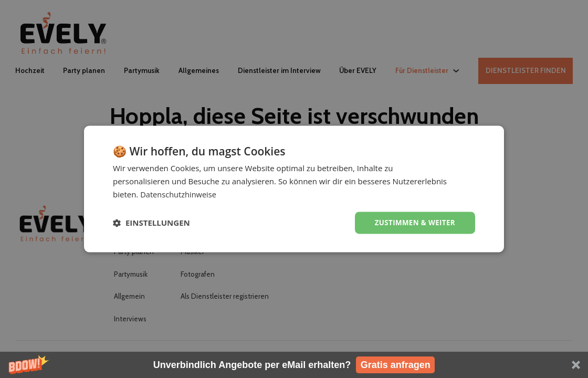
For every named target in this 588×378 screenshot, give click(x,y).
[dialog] (294, 189)
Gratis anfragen (396, 365)
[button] (294, 365)
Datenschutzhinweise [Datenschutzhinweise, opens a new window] (179, 194)
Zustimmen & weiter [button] (413, 222)
